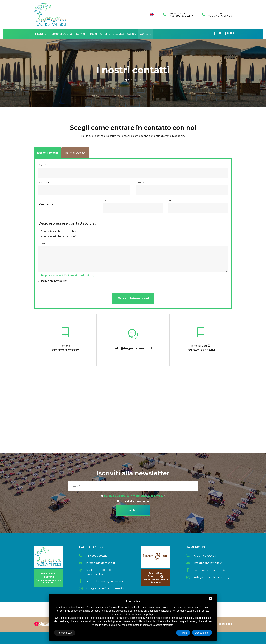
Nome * (43, 165)
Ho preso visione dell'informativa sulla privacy (68, 276)
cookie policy (146, 614)
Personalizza (65, 633)
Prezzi (92, 34)
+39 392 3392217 (181, 15)
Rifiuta (183, 633)
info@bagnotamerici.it (101, 563)
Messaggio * (45, 243)
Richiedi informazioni (133, 299)
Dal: (106, 200)
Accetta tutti (202, 633)
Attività (119, 34)
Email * (140, 183)
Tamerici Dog (61, 34)
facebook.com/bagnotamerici (103, 581)
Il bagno (41, 34)
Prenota (48, 578)
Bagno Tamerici (48, 153)
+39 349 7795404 (220, 15)
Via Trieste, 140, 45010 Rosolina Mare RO (100, 572)
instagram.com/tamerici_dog (210, 577)
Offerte (105, 34)
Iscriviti (133, 510)
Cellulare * (44, 183)
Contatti (146, 34)
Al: (170, 200)
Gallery (132, 34)
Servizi (80, 34)
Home (126, 80)
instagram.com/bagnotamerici (103, 588)
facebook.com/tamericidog (210, 570)
